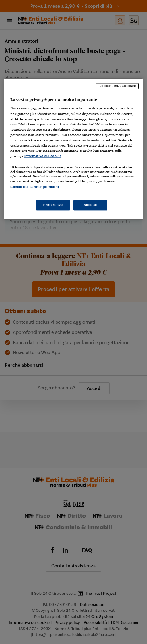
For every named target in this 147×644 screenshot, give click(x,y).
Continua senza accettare (117, 86)
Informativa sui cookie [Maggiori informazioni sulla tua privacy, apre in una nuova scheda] (43, 156)
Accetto (90, 205)
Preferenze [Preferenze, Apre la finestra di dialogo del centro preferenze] (53, 205)
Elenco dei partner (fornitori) (35, 187)
